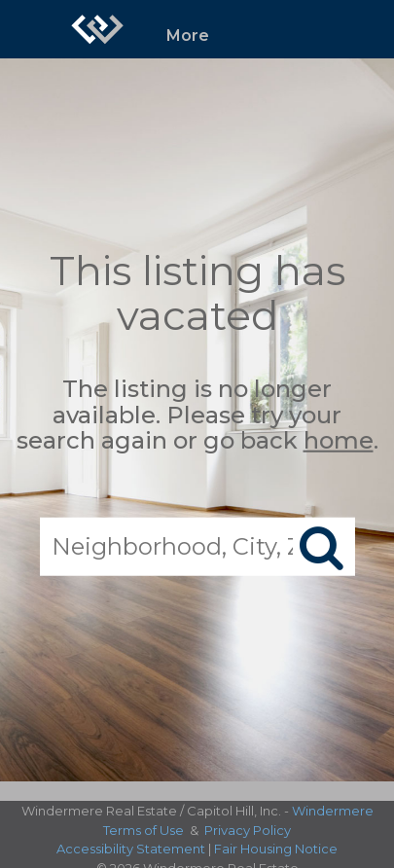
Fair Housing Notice (276, 849)
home (339, 440)
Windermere (333, 811)
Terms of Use (143, 830)
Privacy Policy (248, 830)
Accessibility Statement (131, 849)
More (188, 36)
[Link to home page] (97, 29)
